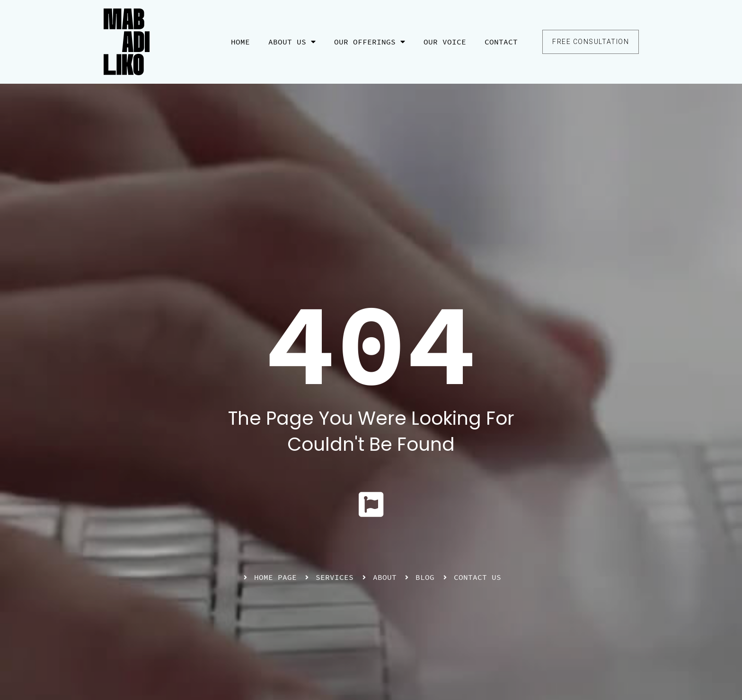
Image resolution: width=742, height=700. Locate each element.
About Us (292, 42)
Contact (501, 42)
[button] (591, 42)
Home (240, 42)
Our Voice (445, 42)
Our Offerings (370, 42)
